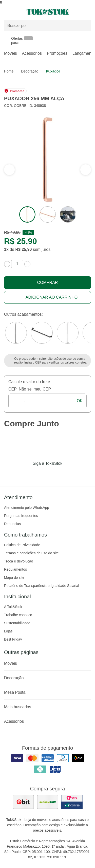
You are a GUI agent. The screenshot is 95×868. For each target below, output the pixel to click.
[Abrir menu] (16, 12)
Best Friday (13, 639)
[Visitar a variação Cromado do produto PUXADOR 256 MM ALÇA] (16, 333)
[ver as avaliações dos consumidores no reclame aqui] (48, 802)
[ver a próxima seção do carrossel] (9, 170)
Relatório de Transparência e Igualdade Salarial (42, 586)
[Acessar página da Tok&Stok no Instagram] (41, 474)
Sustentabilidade (17, 623)
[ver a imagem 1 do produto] (27, 214)
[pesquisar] (85, 26)
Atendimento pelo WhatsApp (26, 508)
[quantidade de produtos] (17, 264)
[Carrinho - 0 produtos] (88, 12)
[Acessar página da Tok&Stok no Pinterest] (55, 474)
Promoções (57, 53)
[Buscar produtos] (48, 26)
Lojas (8, 631)
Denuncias (12, 524)
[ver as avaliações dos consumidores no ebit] (23, 802)
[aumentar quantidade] (27, 264)
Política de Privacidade (22, 545)
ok (80, 401)
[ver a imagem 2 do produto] (48, 214)
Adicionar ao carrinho (52, 297)
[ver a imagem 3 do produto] (68, 214)
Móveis (11, 53)
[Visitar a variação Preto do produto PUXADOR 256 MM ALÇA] (42, 333)
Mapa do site (14, 577)
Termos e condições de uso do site (31, 553)
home (9, 71)
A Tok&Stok (13, 607)
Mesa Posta (48, 692)
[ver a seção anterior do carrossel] (86, 170)
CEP (13, 389)
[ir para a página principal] (48, 12)
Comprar (48, 283)
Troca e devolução (19, 561)
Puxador (53, 71)
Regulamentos (15, 569)
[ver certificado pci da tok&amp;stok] (72, 802)
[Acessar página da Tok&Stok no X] (69, 474)
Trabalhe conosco (18, 615)
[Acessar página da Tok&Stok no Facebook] (26, 474)
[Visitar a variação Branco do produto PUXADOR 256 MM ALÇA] (68, 333)
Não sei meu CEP (35, 389)
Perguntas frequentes (21, 516)
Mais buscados (48, 707)
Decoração (30, 71)
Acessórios (32, 53)
